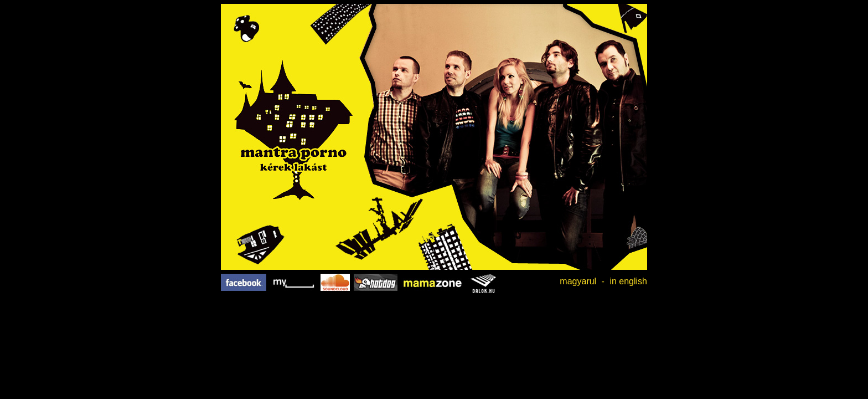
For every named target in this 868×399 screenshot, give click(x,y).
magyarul (578, 281)
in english (628, 281)
